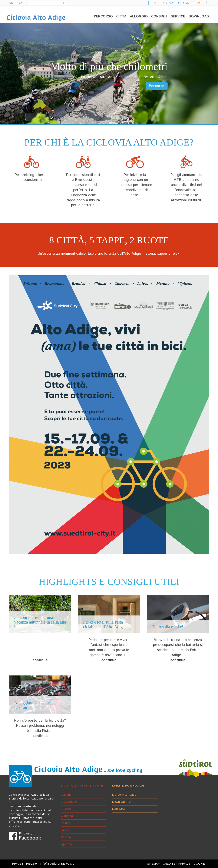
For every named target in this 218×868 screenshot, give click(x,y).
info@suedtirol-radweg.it (57, 864)
